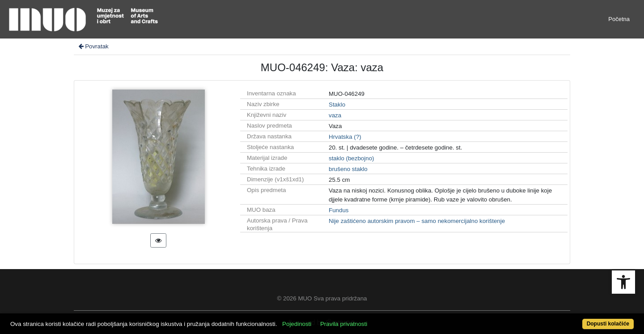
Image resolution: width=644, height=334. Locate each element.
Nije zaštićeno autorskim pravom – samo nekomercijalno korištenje (417, 221)
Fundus (339, 210)
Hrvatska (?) (345, 137)
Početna (619, 19)
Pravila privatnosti (344, 324)
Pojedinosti (297, 324)
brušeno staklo (348, 169)
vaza (335, 115)
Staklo (337, 105)
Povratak (93, 46)
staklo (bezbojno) (352, 158)
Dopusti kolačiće (608, 324)
